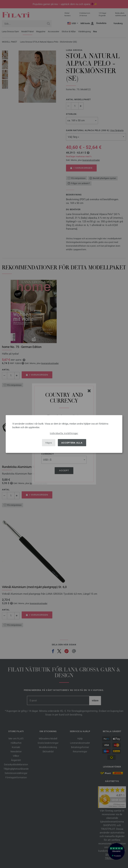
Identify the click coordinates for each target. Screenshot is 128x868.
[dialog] (64, 434)
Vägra (49, 443)
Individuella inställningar (64, 433)
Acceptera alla (72, 443)
